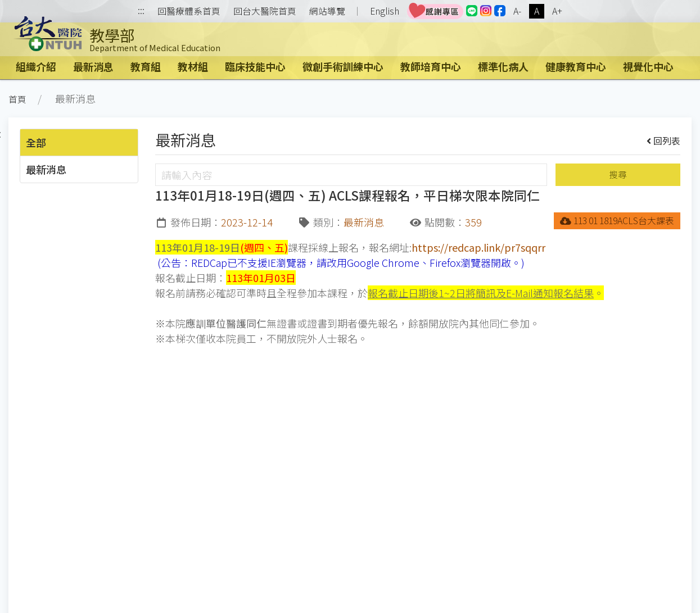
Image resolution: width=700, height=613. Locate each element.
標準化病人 (503, 66)
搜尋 (618, 174)
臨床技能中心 (255, 66)
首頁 (17, 99)
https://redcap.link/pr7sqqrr (478, 247)
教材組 (193, 66)
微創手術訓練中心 (343, 66)
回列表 (664, 140)
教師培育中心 (431, 66)
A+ (557, 11)
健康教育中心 (576, 66)
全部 (36, 142)
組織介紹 (36, 66)
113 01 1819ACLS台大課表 (617, 221)
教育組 (146, 66)
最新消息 (93, 66)
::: (141, 12)
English (385, 11)
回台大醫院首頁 (265, 11)
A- (517, 11)
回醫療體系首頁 (189, 11)
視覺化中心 (648, 66)
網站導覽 (327, 11)
